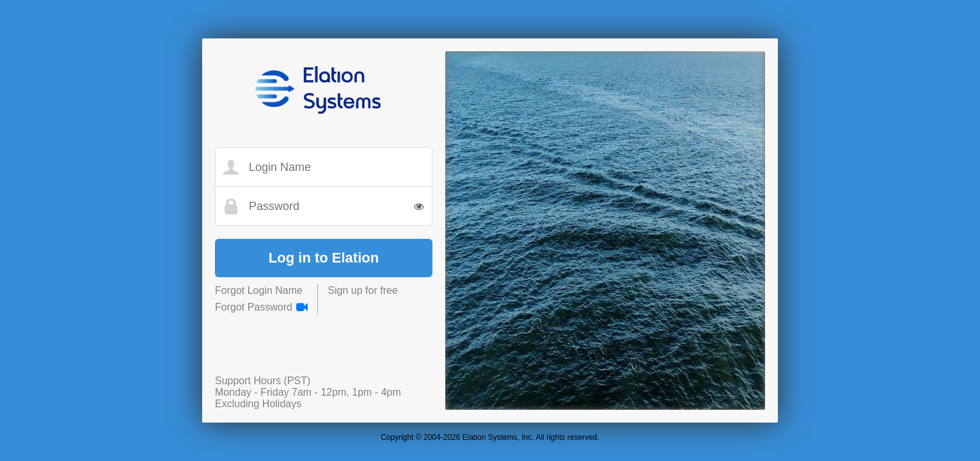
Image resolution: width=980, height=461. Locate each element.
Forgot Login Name (259, 290)
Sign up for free (362, 290)
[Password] (332, 206)
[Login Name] (332, 167)
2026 (452, 437)
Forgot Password (254, 307)
